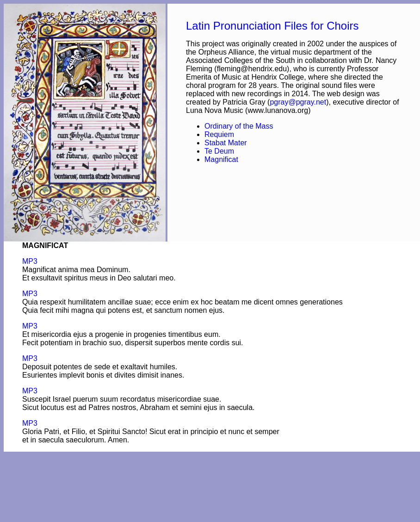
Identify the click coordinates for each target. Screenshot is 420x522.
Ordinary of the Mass (239, 126)
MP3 (30, 261)
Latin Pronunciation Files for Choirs (272, 26)
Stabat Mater (226, 143)
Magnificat (221, 159)
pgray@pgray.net (298, 102)
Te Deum (219, 151)
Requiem (219, 134)
